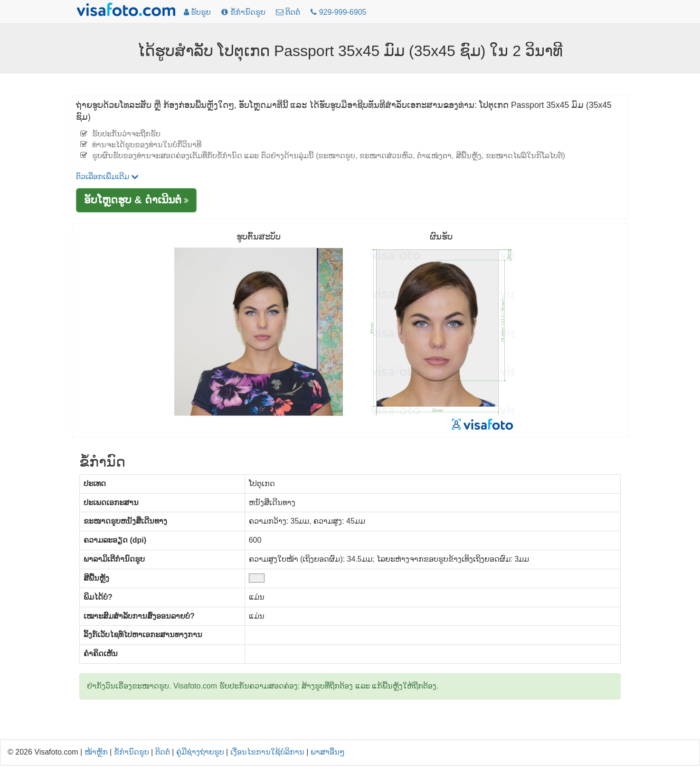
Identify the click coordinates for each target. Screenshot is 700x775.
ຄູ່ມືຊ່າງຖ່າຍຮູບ (200, 752)
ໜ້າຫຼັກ (96, 752)
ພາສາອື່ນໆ (328, 752)
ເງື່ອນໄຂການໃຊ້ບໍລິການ (267, 752)
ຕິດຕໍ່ (163, 752)
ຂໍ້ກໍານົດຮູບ (132, 752)
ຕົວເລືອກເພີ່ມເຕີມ (107, 177)
